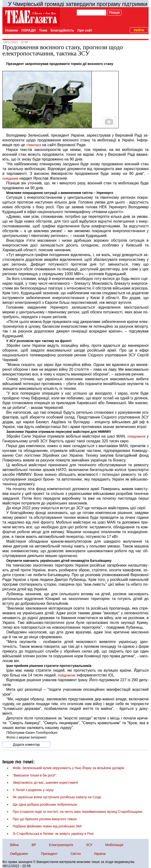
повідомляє (67, 675)
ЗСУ (89, 845)
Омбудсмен (19, 854)
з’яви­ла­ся (34, 145)
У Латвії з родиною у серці (33, 790)
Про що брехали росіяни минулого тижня (45, 819)
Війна (14, 845)
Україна (100, 854)
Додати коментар (26, 745)
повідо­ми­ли (137, 436)
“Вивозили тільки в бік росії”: (35, 775)
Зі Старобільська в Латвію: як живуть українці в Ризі (53, 834)
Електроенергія (61, 845)
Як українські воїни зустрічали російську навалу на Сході (57, 797)
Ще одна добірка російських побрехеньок (45, 804)
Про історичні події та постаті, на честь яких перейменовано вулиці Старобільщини (77, 812)
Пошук (114, 12)
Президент (49, 854)
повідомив (11, 178)
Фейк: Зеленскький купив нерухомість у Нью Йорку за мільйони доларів (68, 768)
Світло (76, 854)
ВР (34, 845)
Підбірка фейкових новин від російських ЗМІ (47, 826)
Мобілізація (114, 845)
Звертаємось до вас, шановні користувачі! (45, 782)
